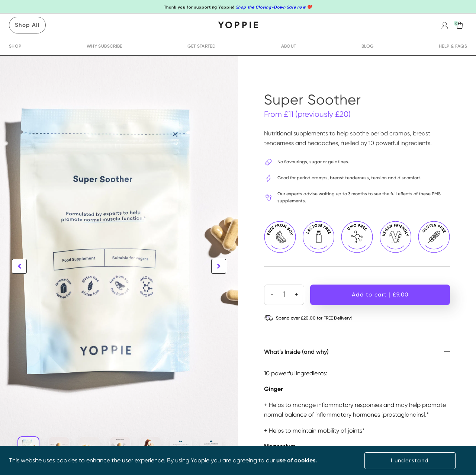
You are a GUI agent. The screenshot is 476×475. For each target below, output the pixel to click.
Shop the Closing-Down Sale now (271, 7)
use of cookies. (297, 460)
